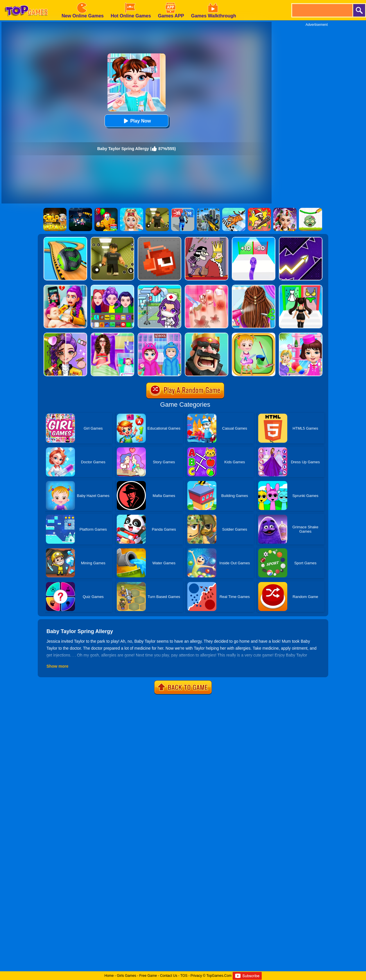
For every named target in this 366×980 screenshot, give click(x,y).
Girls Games (127, 976)
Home (109, 976)
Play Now (136, 121)
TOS (184, 976)
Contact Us (169, 976)
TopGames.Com (219, 976)
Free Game (148, 976)
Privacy (196, 976)
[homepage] (26, 2)
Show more (57, 666)
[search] (322, 10)
